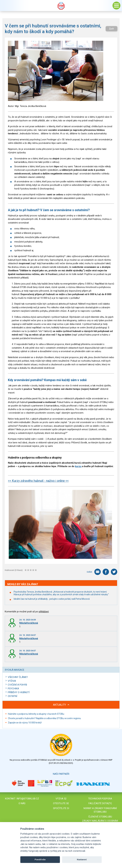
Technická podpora (100, 799)
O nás (22, 803)
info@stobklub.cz (28, 799)
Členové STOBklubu (100, 817)
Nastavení (82, 860)
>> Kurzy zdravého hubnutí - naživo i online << (38, 481)
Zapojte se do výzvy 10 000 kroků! (25, 723)
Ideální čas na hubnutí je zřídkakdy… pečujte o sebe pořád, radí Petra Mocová (52, 599)
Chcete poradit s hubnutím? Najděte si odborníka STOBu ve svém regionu (44, 718)
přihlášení (44, 612)
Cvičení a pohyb (17, 685)
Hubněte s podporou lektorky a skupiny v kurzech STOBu (36, 714)
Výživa (12, 681)
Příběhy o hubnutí (19, 692)
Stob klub (61, 6)
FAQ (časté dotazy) (100, 803)
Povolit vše (40, 860)
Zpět (111, 29)
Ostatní (12, 696)
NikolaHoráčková (29, 623)
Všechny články (18, 677)
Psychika (13, 689)
